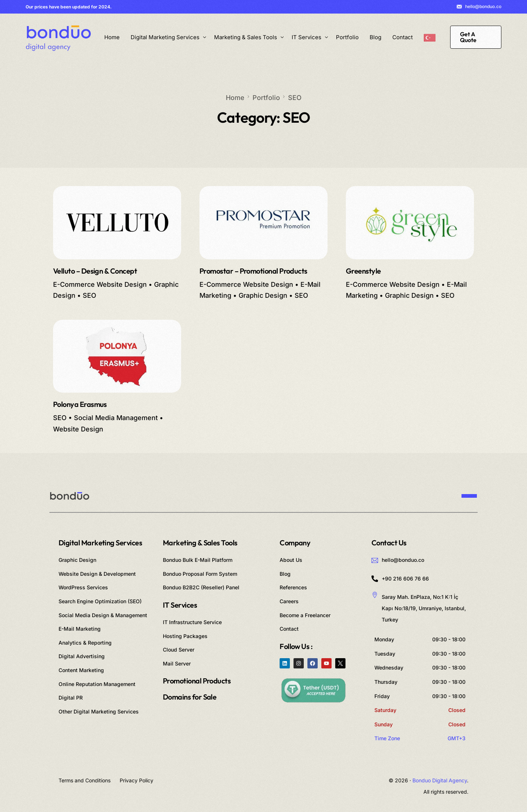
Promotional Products (197, 681)
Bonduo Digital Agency (440, 780)
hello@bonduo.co (483, 7)
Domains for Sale (190, 697)
